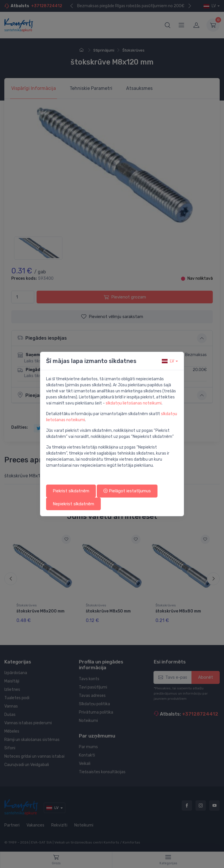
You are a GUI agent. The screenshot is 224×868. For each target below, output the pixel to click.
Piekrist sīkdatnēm (71, 491)
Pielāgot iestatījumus (127, 491)
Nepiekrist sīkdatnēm (73, 504)
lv (168, 361)
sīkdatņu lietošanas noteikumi (134, 403)
